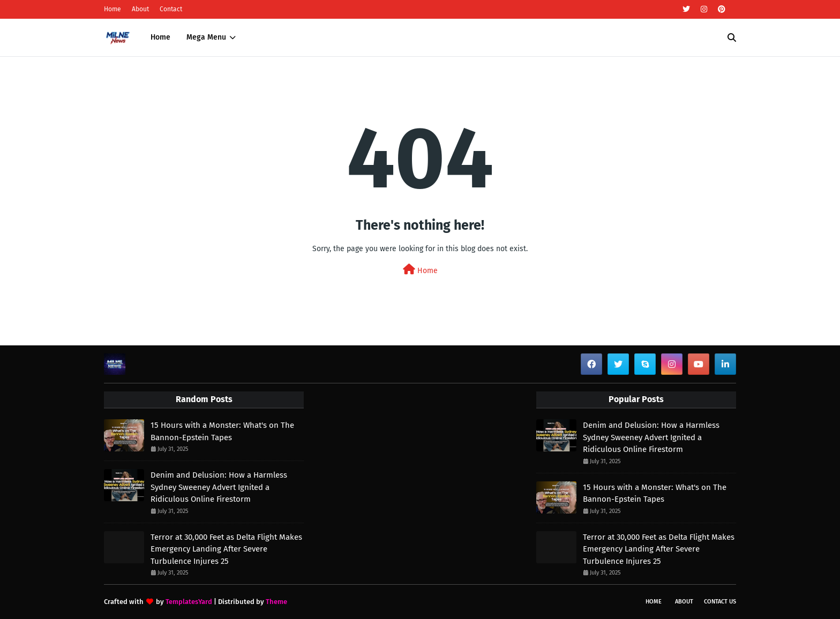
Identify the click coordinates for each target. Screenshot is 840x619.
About (140, 9)
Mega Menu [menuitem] (206, 37)
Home (112, 9)
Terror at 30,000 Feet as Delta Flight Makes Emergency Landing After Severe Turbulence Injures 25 (226, 549)
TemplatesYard (189, 602)
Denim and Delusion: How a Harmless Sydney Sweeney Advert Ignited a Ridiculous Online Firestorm (219, 487)
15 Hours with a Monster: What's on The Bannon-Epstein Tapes (222, 431)
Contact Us (720, 602)
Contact (171, 9)
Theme (276, 602)
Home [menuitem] (160, 37)
